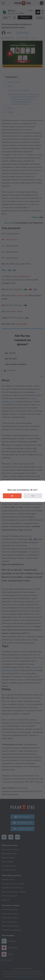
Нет (33, 496)
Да (12, 496)
